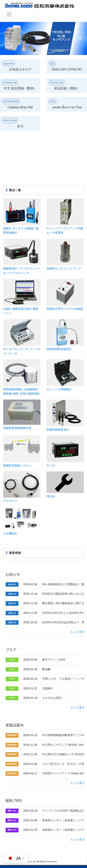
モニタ (51, 465)
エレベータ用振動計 (59, 389)
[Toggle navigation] (9, 14)
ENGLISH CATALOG (65, 66)
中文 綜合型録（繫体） (19, 85)
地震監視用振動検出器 (17, 428)
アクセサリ (10, 501)
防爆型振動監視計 (58, 430)
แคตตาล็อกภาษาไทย (65, 104)
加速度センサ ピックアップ (64, 268)
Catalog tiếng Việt (17, 104)
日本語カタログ (17, 66)
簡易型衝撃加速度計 (59, 349)
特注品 (51, 496)
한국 (13, 123)
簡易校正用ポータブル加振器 (65, 309)
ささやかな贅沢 (52, 698)
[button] (7, 38)
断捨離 (46, 669)
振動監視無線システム (17, 465)
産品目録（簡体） (64, 85)
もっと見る (78, 632)
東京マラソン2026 (54, 660)
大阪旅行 (48, 688)
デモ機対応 (10, 533)
